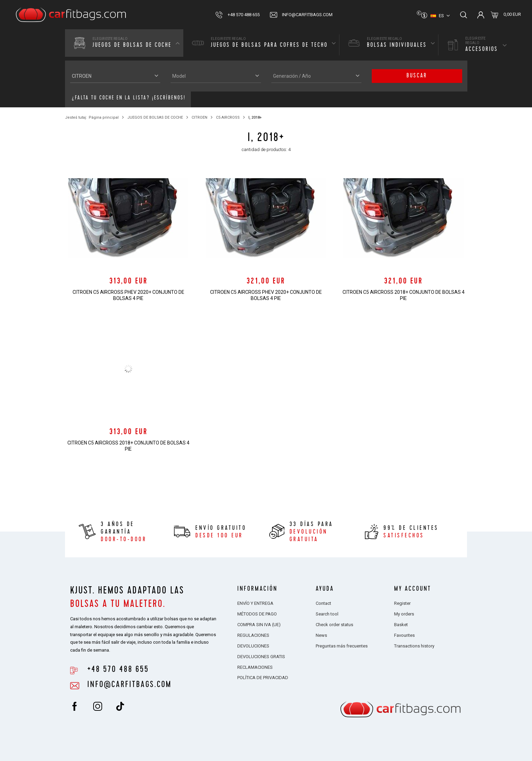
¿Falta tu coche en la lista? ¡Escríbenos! (129, 98)
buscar (417, 76)
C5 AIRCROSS (228, 117)
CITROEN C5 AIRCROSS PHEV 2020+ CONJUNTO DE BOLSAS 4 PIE (128, 295)
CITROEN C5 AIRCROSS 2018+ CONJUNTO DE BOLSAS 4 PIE (404, 295)
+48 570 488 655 (244, 15)
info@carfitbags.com (307, 15)
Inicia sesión (481, 15)
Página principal (104, 117)
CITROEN (199, 117)
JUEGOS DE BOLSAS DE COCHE (155, 117)
